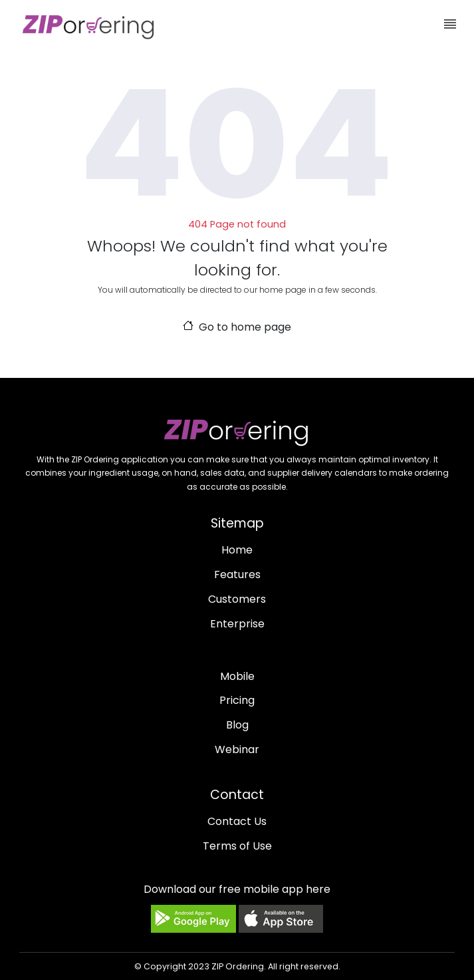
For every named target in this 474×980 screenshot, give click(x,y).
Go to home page (237, 327)
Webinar (237, 749)
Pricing (237, 700)
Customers (237, 599)
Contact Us (237, 821)
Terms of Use (237, 846)
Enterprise (237, 624)
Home (237, 550)
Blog (237, 725)
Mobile (237, 676)
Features (237, 574)
